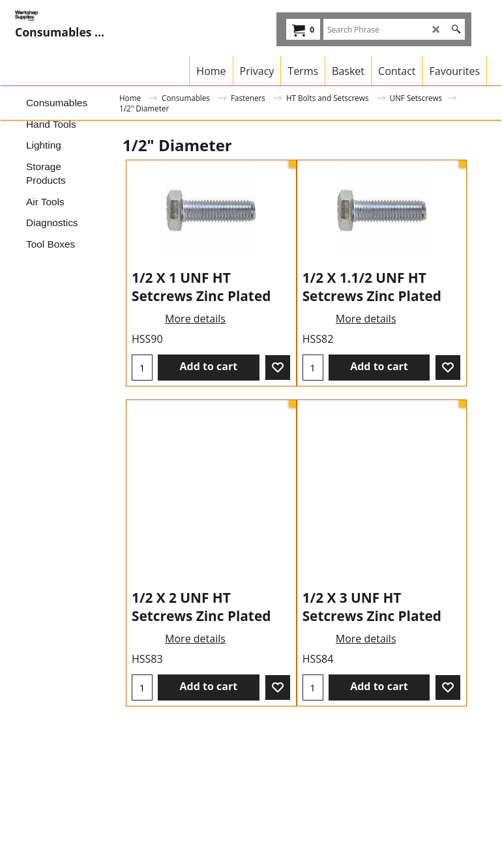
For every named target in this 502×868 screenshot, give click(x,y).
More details (195, 399)
